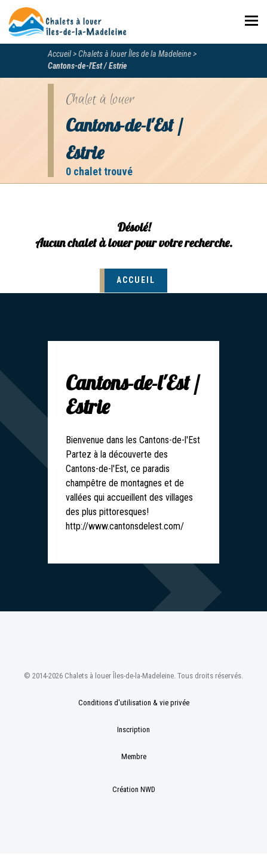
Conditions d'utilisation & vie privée (134, 703)
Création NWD (134, 789)
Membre (134, 756)
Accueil (59, 54)
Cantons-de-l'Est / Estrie (88, 66)
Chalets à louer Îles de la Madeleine (135, 54)
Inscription (133, 730)
